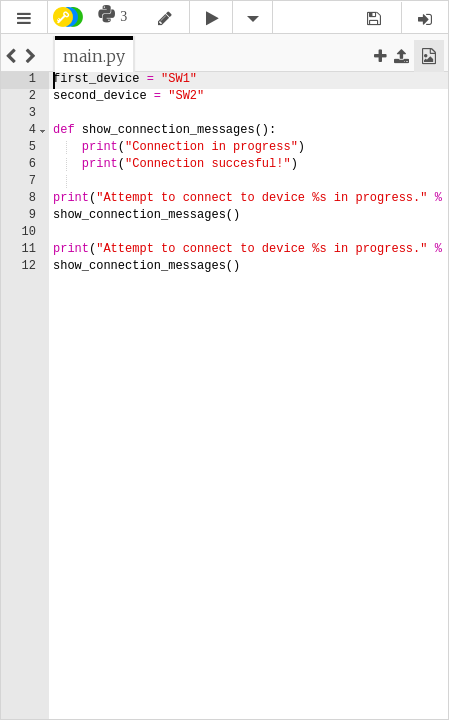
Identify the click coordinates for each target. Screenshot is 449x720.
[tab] (94, 56)
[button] (24, 18)
